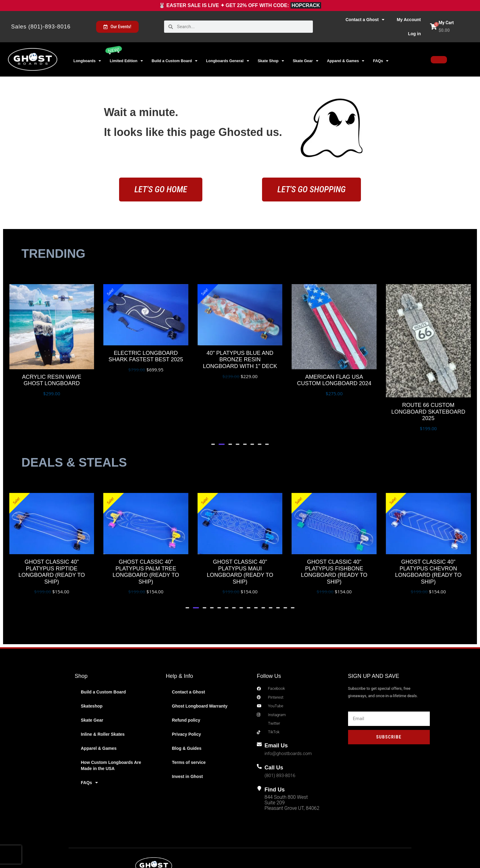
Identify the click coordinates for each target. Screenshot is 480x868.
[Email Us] (260, 714)
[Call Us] (260, 737)
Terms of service (189, 728)
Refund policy (186, 686)
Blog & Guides (187, 714)
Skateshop (92, 672)
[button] (214, 410)
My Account (409, 20)
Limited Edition (126, 61)
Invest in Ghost (187, 742)
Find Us (277, 759)
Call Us (276, 737)
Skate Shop (271, 61)
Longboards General (228, 61)
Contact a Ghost (365, 20)
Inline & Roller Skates (103, 700)
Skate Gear (305, 61)
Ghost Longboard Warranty (200, 672)
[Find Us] (260, 759)
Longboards (87, 61)
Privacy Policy (187, 700)
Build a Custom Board (174, 61)
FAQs (381, 61)
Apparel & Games (346, 61)
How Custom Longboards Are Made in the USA (111, 731)
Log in (414, 34)
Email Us (278, 715)
